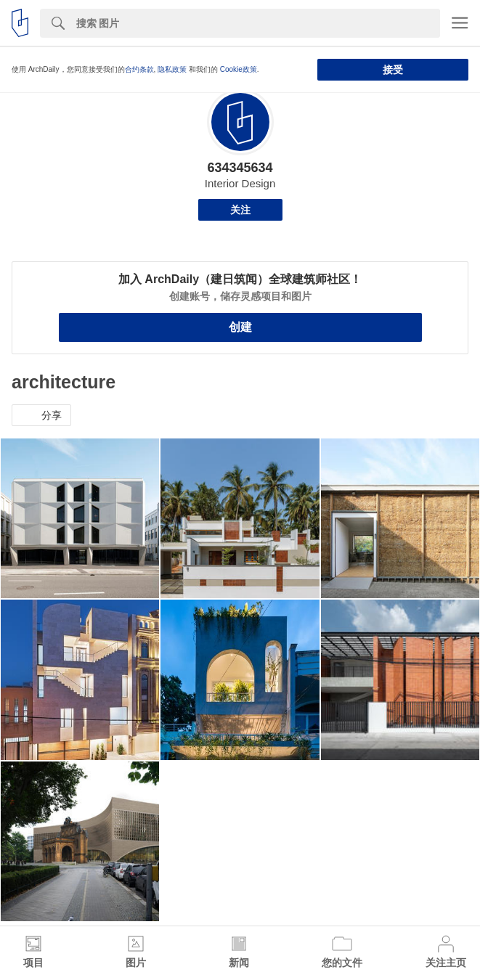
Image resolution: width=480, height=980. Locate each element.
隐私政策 (172, 69)
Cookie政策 (239, 69)
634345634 (240, 168)
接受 (393, 70)
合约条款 (139, 69)
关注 (240, 210)
